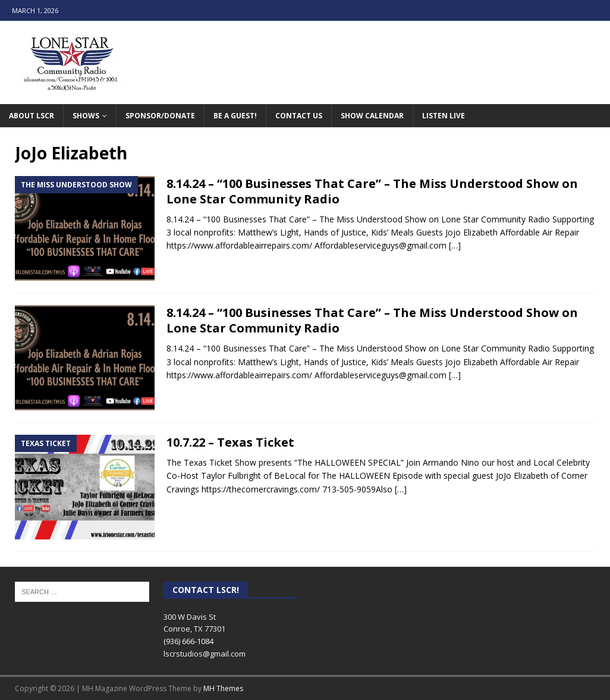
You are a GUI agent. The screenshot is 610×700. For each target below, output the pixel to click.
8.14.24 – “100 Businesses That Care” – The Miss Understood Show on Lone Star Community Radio (372, 191)
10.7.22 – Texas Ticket (230, 442)
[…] (455, 245)
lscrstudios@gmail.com (205, 654)
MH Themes (223, 688)
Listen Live (444, 116)
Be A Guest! (235, 116)
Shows (86, 116)
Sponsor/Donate (160, 116)
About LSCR (32, 116)
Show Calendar (372, 116)
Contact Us (299, 116)
